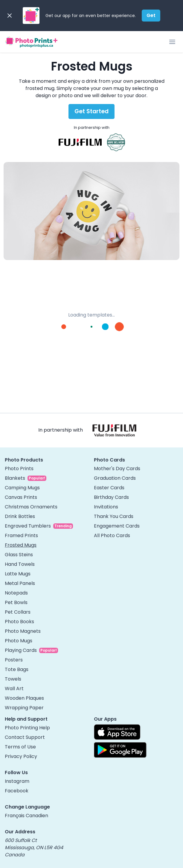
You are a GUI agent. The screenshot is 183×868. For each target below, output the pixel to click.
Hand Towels (20, 564)
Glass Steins (19, 555)
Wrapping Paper (24, 708)
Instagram (17, 781)
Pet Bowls (16, 602)
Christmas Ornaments (31, 507)
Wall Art (14, 689)
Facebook (17, 791)
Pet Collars (18, 612)
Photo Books (19, 622)
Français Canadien (26, 816)
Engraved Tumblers (28, 526)
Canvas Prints (21, 497)
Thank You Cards (114, 516)
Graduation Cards (115, 478)
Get (151, 15)
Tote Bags (17, 669)
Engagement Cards (117, 526)
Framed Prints (21, 535)
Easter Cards (109, 488)
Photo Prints (19, 469)
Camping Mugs (22, 488)
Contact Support (25, 737)
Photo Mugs (19, 641)
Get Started (91, 111)
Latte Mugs (18, 574)
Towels (13, 679)
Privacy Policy (21, 756)
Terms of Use (20, 747)
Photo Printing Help (27, 728)
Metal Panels (20, 583)
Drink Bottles (20, 516)
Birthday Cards (111, 497)
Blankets (15, 478)
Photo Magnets (23, 631)
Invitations (106, 507)
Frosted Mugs (21, 545)
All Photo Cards (112, 535)
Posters (14, 660)
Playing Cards (21, 650)
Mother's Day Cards (117, 469)
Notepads (16, 593)
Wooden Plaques (24, 698)
